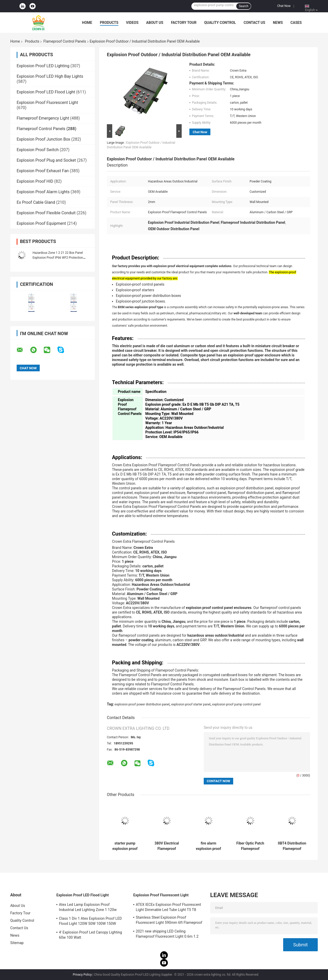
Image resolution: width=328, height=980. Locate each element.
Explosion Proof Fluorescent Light (47, 103)
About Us (155, 23)
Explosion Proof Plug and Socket (46, 160)
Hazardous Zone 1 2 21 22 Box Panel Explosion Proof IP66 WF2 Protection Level (58, 258)
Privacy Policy (82, 975)
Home (87, 23)
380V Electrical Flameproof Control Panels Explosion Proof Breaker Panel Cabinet (167, 846)
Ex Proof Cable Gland (36, 202)
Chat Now (284, 6)
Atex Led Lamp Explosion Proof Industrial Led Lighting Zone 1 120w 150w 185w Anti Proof (88, 908)
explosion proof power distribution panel (142, 704)
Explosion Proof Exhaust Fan (43, 171)
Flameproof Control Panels (65, 41)
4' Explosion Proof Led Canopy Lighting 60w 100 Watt (90, 935)
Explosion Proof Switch (38, 150)
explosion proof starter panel (191, 704)
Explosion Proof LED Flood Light (46, 92)
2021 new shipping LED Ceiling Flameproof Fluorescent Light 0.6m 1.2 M (167, 935)
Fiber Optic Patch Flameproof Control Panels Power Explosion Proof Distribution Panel (250, 846)
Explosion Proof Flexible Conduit (46, 213)
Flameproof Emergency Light (43, 118)
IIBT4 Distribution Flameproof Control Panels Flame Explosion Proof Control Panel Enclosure (292, 846)
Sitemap (17, 943)
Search (244, 6)
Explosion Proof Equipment (41, 223)
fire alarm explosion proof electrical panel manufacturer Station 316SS (209, 846)
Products (109, 23)
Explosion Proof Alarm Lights (43, 192)
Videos (132, 23)
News (278, 23)
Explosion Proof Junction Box (43, 139)
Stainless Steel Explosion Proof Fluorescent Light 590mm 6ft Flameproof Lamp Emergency (169, 921)
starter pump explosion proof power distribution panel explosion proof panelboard (125, 846)
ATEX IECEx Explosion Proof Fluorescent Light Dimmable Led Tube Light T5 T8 (168, 907)
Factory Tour (184, 23)
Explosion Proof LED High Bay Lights (50, 76)
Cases (296, 23)
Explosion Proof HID (35, 181)
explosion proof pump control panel (236, 704)
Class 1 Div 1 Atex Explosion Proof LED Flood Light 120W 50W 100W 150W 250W (90, 922)
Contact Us (254, 23)
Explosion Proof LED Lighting (43, 66)
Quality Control (220, 23)
